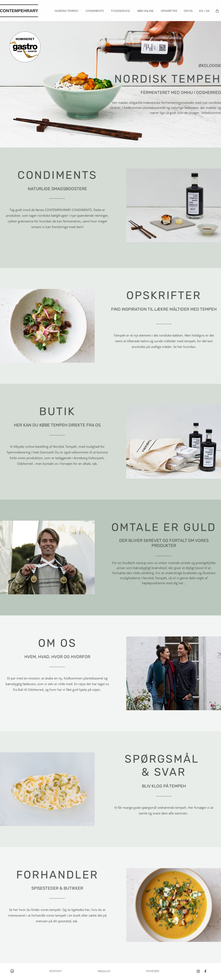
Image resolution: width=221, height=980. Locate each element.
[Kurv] (217, 11)
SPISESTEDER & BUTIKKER (57, 888)
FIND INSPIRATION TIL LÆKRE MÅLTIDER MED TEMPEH (164, 309)
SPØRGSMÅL (162, 759)
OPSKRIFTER (164, 295)
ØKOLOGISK (210, 66)
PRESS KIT (104, 971)
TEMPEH (168, 79)
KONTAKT (56, 971)
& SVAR (164, 772)
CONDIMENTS (57, 175)
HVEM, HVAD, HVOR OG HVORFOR (57, 657)
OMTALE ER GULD (164, 527)
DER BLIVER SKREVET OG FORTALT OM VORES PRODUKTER (164, 543)
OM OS (57, 643)
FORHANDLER (57, 875)
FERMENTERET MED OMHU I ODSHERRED (181, 92)
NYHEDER (152, 971)
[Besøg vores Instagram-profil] (198, 971)
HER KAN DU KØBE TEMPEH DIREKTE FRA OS (57, 425)
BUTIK (57, 411)
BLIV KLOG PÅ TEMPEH (164, 786)
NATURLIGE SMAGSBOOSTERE (57, 189)
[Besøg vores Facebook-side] (205, 971)
